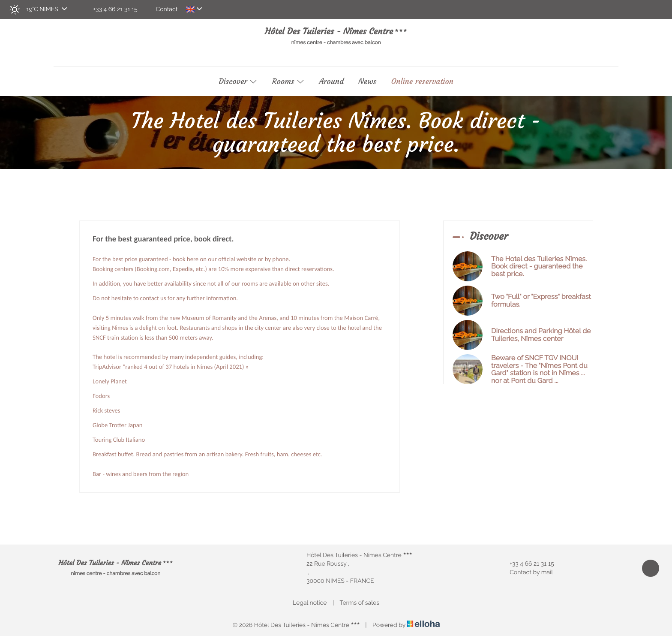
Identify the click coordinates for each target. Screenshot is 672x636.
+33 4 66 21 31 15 (527, 564)
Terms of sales (359, 603)
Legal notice (310, 603)
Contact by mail (526, 573)
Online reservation (422, 81)
